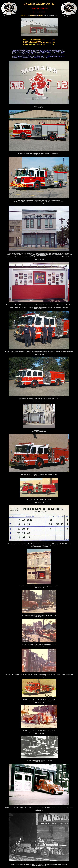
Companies (33, 15)
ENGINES (41, 15)
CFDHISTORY (24, 15)
